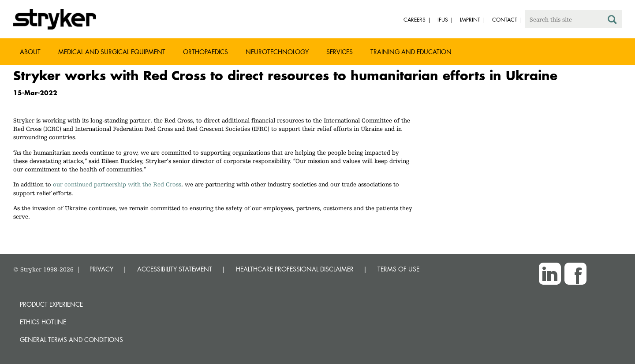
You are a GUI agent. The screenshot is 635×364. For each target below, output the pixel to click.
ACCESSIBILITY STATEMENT (175, 269)
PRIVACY (101, 269)
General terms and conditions (71, 340)
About (30, 52)
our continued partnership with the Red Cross (117, 184)
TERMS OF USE (398, 269)
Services (340, 52)
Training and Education (411, 52)
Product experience (51, 304)
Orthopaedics (205, 52)
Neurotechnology (277, 52)
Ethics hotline (43, 322)
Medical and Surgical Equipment (112, 52)
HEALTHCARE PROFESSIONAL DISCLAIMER (295, 269)
